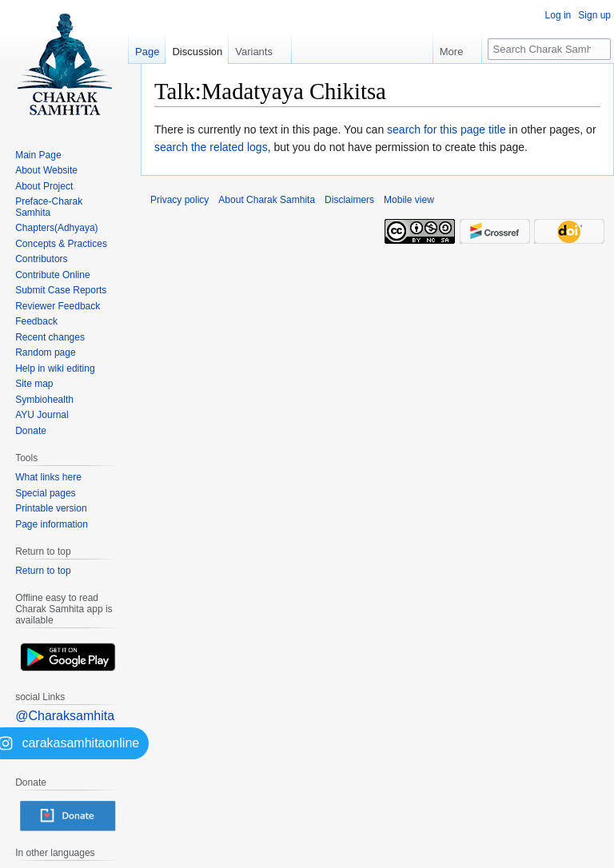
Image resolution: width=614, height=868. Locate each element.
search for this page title (447, 129)
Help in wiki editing (55, 368)
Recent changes (50, 337)
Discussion (197, 52)
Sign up (594, 15)
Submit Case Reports (61, 290)
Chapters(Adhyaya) (56, 228)
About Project (44, 186)
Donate (31, 431)
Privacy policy (179, 200)
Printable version (51, 508)
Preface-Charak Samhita (49, 207)
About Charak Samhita (267, 200)
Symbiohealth (44, 400)
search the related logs (211, 147)
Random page (45, 352)
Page (147, 52)
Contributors (41, 259)
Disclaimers (349, 200)
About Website (46, 170)
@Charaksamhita (65, 716)
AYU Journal (42, 415)
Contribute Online (52, 275)
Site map (34, 384)
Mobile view (409, 200)
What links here (48, 477)
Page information (52, 524)
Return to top (43, 571)
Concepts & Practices (61, 244)
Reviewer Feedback (58, 306)
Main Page (38, 155)
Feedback (36, 321)
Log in (558, 15)
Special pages (45, 493)
